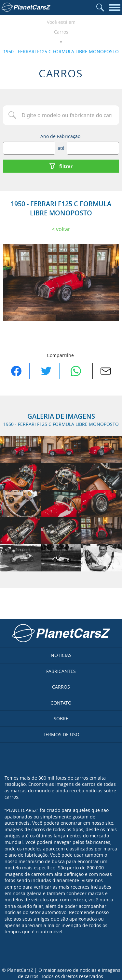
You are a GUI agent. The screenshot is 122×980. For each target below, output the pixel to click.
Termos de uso (61, 734)
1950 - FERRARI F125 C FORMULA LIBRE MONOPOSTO (61, 51)
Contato (61, 703)
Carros (61, 32)
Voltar (63, 229)
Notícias (61, 655)
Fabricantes (61, 671)
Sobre (61, 718)
